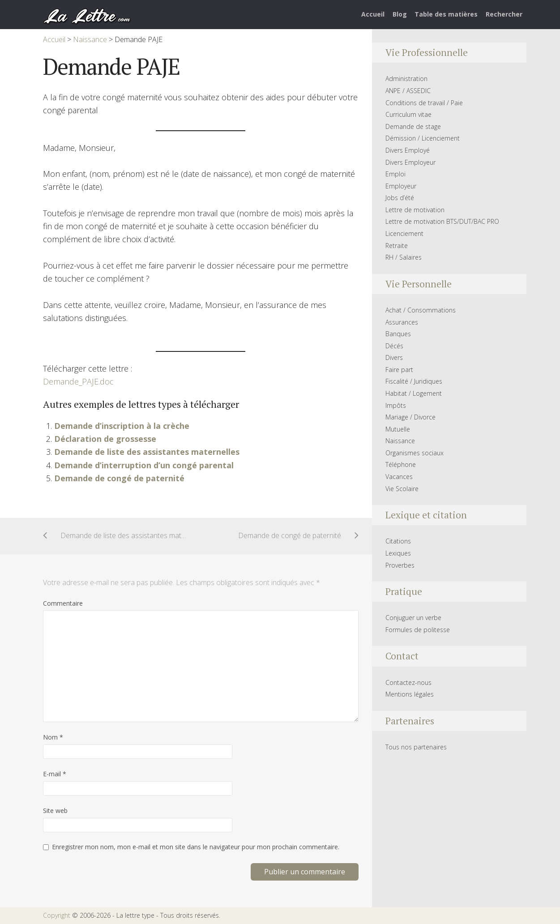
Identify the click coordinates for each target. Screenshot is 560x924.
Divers (394, 357)
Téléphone (401, 464)
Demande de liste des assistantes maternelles (147, 452)
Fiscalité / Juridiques (414, 381)
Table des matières (446, 14)
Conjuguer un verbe (413, 618)
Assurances (402, 322)
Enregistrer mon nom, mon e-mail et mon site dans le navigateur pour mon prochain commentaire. (196, 847)
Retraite (397, 246)
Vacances (399, 477)
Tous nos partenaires (416, 747)
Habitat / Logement (414, 393)
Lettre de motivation (415, 210)
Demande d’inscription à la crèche (122, 426)
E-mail (55, 774)
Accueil (373, 14)
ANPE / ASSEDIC (408, 91)
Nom (53, 737)
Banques (398, 334)
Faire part (399, 370)
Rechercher (504, 14)
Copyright (57, 915)
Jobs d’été (400, 198)
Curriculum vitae (408, 114)
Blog (400, 14)
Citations (398, 541)
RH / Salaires (404, 257)
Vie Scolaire (402, 489)
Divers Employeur (410, 162)
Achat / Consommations (421, 310)
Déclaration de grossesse (105, 439)
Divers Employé (408, 150)
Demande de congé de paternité (119, 478)
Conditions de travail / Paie (424, 103)
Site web (55, 811)
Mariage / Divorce (410, 417)
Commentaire (63, 603)
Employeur (401, 186)
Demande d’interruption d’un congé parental (144, 465)
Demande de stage (413, 126)
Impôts (396, 405)
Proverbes (400, 565)
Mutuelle (398, 429)
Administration (406, 79)
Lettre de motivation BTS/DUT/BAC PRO (442, 221)
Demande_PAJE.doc (78, 381)
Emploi (395, 174)
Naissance (400, 441)
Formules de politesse (418, 630)
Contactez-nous (408, 682)
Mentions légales (410, 694)
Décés (394, 346)
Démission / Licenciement (423, 138)
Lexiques (398, 553)
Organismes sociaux (415, 453)
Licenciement (404, 233)
